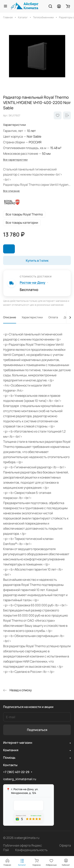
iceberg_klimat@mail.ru (20, 779)
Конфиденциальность (31, 850)
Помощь (9, 758)
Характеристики (32, 317)
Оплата (53, 317)
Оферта (65, 845)
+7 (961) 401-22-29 (16, 772)
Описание (10, 317)
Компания (11, 750)
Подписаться (37, 730)
